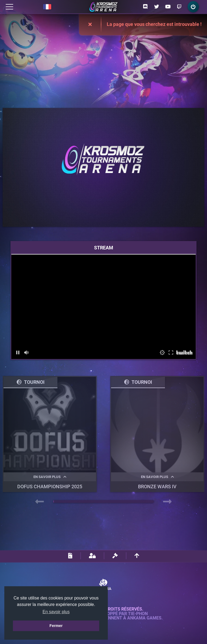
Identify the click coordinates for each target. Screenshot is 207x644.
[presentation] (40, 502)
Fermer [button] (56, 626)
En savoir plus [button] (56, 612)
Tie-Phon (138, 614)
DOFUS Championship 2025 (50, 487)
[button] (54, 501)
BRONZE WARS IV (157, 487)
